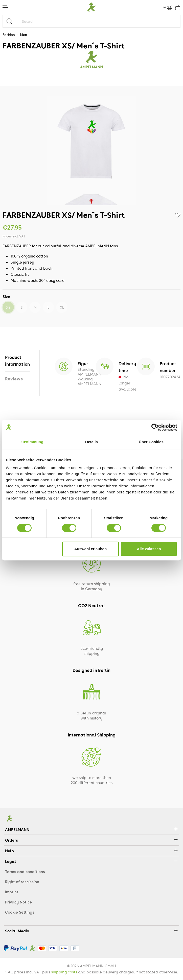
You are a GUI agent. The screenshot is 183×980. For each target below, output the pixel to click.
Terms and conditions (25, 872)
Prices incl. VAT (14, 236)
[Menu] (5, 7)
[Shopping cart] (178, 7)
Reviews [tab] (14, 379)
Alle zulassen (149, 549)
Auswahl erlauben (90, 549)
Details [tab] (91, 442)
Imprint (12, 892)
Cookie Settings (20, 912)
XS (8, 307)
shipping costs (64, 972)
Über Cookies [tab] (151, 442)
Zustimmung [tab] (32, 442)
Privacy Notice (18, 902)
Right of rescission (22, 882)
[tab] (17, 361)
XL (62, 307)
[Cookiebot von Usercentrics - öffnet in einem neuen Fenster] (155, 427)
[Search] (11, 21)
